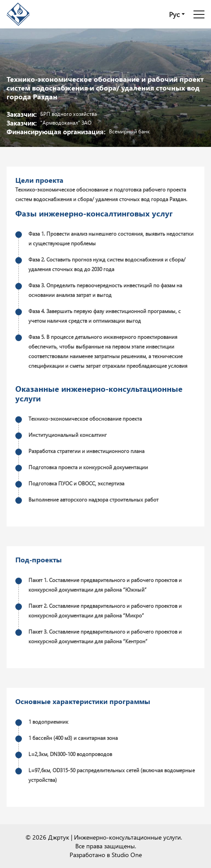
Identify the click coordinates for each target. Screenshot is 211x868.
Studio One (127, 855)
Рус (174, 14)
